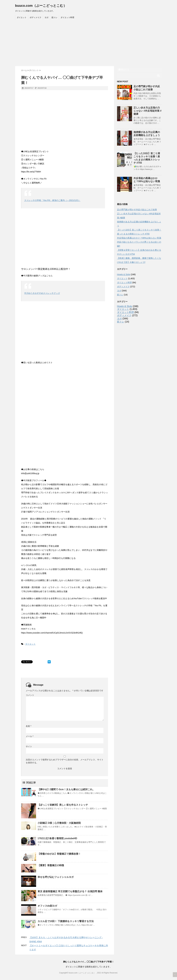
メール (30, 736)
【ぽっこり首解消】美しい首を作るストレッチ (63, 805)
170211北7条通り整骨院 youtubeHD (57, 838)
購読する (124, 70)
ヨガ (46, 17)
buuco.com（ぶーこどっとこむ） (41, 6)
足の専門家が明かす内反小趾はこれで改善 (137, 210)
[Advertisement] (89, 44)
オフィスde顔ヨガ (47, 906)
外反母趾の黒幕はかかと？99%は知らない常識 (139, 238)
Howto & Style (124, 274)
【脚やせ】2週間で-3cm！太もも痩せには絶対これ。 (66, 789)
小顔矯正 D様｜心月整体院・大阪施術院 (59, 823)
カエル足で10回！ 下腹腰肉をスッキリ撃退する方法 (66, 921)
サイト (29, 746)
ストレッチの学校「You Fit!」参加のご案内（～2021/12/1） (52, 200)
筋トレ (54, 17)
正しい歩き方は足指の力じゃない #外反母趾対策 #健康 (148, 111)
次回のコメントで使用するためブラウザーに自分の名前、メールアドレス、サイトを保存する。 (65, 761)
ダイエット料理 (67, 17)
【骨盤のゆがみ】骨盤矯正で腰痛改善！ (59, 854)
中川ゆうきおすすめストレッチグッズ (42, 293)
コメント (30, 695)
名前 (29, 726)
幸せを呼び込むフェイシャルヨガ (56, 877)
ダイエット (22, 17)
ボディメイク (36, 17)
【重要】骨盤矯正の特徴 (51, 865)
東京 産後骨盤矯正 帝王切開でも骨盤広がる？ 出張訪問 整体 (70, 891)
